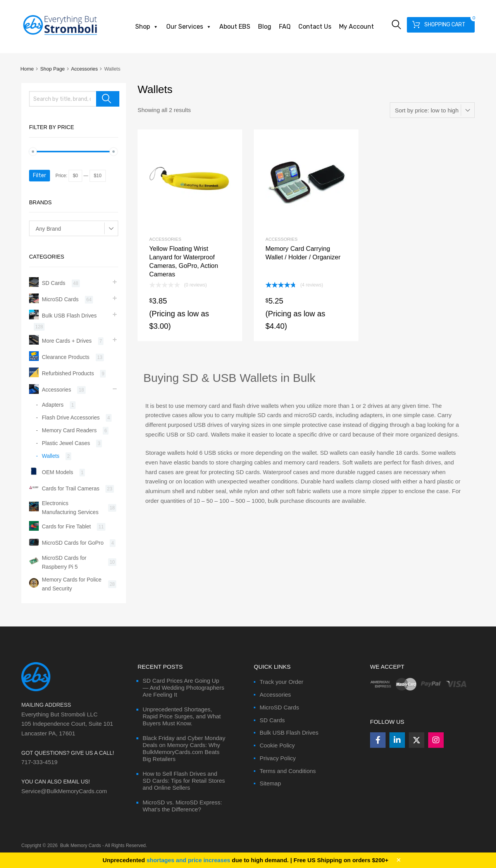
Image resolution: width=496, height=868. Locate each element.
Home (27, 69)
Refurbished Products (68, 373)
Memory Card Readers (69, 430)
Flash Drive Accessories (71, 418)
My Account (356, 27)
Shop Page (53, 69)
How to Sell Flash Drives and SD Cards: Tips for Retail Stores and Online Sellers (184, 781)
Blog (265, 27)
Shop (147, 27)
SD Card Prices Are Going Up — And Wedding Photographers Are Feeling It (183, 688)
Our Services (189, 27)
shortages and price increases (188, 860)
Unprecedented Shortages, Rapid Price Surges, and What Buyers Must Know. (182, 716)
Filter (40, 175)
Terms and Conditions (288, 771)
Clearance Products (66, 357)
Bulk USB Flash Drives (69, 316)
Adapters (53, 405)
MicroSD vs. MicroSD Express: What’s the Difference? (182, 806)
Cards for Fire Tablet (66, 526)
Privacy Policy (278, 758)
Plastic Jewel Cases (66, 443)
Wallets (51, 456)
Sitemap (270, 783)
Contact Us (315, 27)
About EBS (235, 27)
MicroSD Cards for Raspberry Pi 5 (64, 562)
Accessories (84, 69)
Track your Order (282, 682)
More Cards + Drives (67, 341)
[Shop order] (432, 110)
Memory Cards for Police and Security (72, 584)
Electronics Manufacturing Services (70, 508)
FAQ (285, 27)
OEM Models (58, 472)
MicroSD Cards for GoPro (73, 543)
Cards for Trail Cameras (71, 488)
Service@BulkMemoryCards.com (64, 791)
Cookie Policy (277, 745)
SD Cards (54, 283)
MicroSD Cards (60, 299)
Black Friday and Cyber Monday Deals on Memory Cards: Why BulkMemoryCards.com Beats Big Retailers (184, 748)
